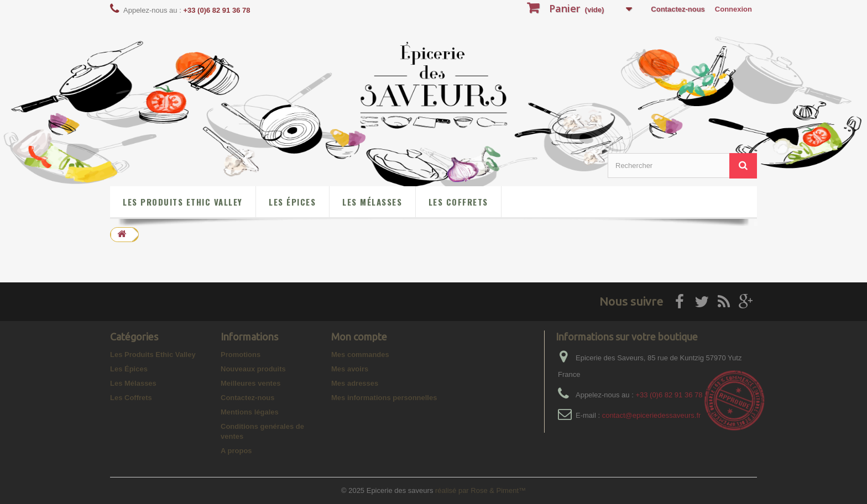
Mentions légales (250, 412)
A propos (236, 451)
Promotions (241, 355)
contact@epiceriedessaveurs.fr (652, 415)
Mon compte (359, 337)
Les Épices (292, 202)
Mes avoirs (350, 369)
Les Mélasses (372, 202)
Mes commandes (360, 355)
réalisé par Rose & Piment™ (480, 490)
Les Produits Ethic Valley (182, 202)
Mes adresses (355, 383)
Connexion (733, 9)
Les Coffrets (458, 202)
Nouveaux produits (253, 369)
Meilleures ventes (250, 383)
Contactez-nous (678, 9)
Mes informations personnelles (384, 398)
